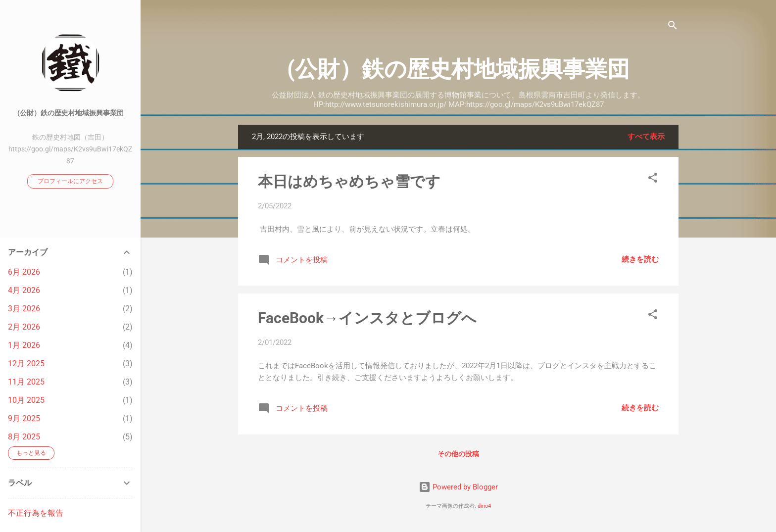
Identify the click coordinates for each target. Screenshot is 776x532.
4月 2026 (24, 290)
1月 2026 (24, 345)
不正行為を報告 (36, 513)
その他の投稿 (458, 454)
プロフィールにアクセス (70, 181)
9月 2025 (24, 418)
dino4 (484, 506)
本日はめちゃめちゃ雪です (349, 181)
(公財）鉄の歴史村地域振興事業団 (458, 69)
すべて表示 (646, 137)
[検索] (673, 27)
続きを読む (640, 259)
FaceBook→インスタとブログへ (367, 318)
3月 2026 (24, 309)
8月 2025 (24, 437)
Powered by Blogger (458, 487)
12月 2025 (26, 363)
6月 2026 (24, 272)
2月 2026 (24, 327)
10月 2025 (26, 400)
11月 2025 (26, 382)
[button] (653, 179)
